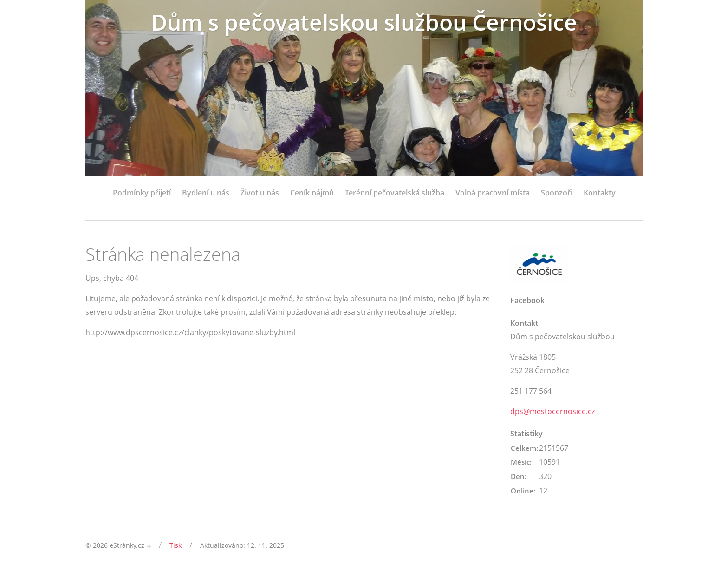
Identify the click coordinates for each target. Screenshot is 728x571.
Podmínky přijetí (142, 193)
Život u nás (260, 193)
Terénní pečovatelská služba (395, 193)
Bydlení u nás (206, 193)
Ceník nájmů (312, 193)
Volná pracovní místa (493, 193)
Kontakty (600, 193)
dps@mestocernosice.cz (552, 411)
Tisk (175, 545)
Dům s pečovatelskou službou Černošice (364, 22)
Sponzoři (557, 193)
